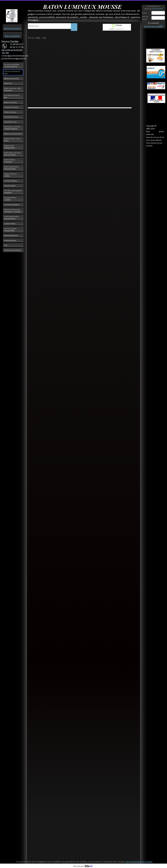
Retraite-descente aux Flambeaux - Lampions (13, 211)
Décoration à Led (10, 122)
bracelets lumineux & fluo (12, 96)
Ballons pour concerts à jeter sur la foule (13, 154)
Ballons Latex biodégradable (9, 147)
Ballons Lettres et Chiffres (10, 175)
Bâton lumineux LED (12, 78)
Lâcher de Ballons (11, 181)
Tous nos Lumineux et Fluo (12, 72)
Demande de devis (12, 28)
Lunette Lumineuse (11, 107)
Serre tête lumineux (11, 117)
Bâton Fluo (8, 83)
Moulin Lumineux (11, 102)
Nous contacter (12, 36)
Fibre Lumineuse (10, 112)
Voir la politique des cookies (139, 862)
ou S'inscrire (157, 9)
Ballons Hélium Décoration (10, 161)
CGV (6, 245)
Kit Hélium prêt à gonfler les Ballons (13, 192)
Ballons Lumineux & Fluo (13, 134)
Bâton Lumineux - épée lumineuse (13, 89)
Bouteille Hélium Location (10, 199)
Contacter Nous (10, 223)
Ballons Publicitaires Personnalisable (12, 168)
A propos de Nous (10, 240)
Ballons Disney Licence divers (13, 140)
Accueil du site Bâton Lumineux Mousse (12, 65)
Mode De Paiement (11, 235)
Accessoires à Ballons (12, 204)
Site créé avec (84, 866)
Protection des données (13, 250)
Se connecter (154, 23)
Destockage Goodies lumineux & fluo (12, 217)
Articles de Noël (10, 186)
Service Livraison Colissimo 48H (10, 230)
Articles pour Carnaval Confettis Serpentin (12, 128)
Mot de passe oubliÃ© (154, 26)
